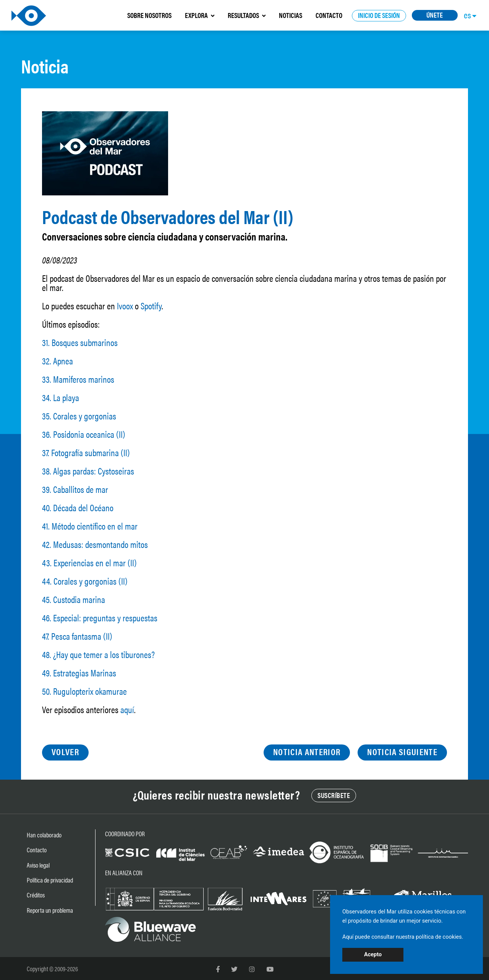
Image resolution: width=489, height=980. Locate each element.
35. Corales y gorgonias (79, 416)
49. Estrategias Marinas (79, 673)
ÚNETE (435, 15)
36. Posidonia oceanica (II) (84, 434)
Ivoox (125, 306)
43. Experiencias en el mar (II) (89, 562)
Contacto (37, 850)
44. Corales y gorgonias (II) (85, 581)
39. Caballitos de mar (75, 489)
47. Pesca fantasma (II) (77, 636)
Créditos (36, 895)
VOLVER (65, 752)
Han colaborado (44, 835)
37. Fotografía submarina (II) (86, 452)
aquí (127, 709)
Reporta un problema (50, 910)
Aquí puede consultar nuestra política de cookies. (403, 937)
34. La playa (61, 397)
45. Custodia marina (74, 599)
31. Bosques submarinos (80, 342)
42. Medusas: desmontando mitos (95, 544)
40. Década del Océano (78, 507)
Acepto (373, 955)
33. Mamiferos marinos (78, 379)
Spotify (151, 306)
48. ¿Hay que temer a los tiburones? (98, 654)
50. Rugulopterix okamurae (84, 691)
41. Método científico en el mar (90, 526)
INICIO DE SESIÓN (379, 15)
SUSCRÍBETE (334, 795)
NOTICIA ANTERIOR (307, 752)
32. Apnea (57, 361)
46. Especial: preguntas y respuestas (100, 618)
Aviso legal (38, 865)
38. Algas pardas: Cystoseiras (88, 471)
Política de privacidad (50, 880)
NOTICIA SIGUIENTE (402, 752)
